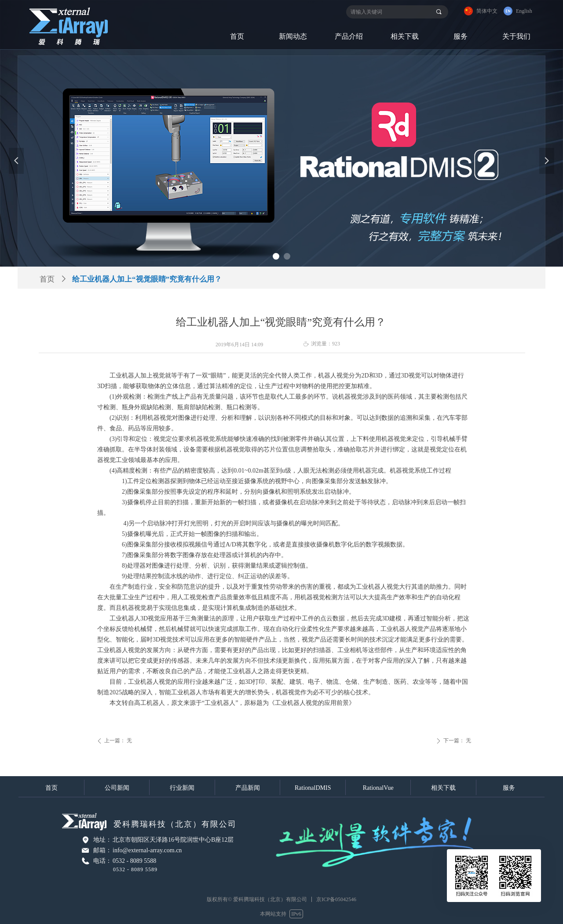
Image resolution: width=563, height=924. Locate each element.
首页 (47, 279)
